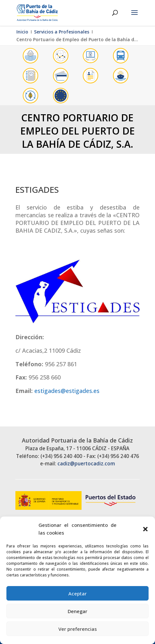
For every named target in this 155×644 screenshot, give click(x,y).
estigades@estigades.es (67, 391)
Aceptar (77, 593)
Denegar (77, 611)
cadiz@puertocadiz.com (86, 464)
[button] (145, 529)
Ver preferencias (78, 629)
